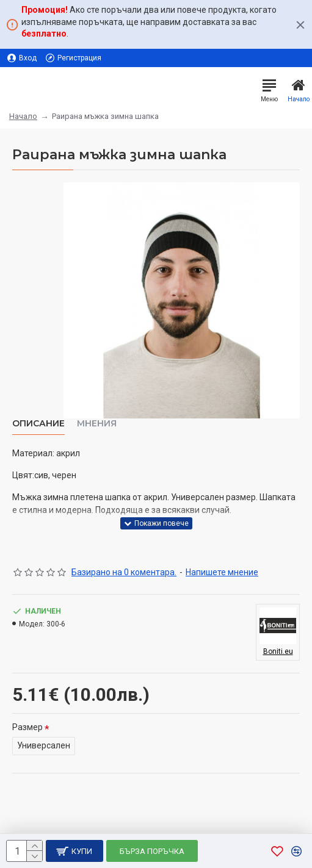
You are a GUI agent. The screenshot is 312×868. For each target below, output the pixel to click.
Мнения (97, 424)
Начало (23, 116)
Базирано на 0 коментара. (124, 572)
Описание (38, 424)
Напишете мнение (222, 572)
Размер (27, 727)
